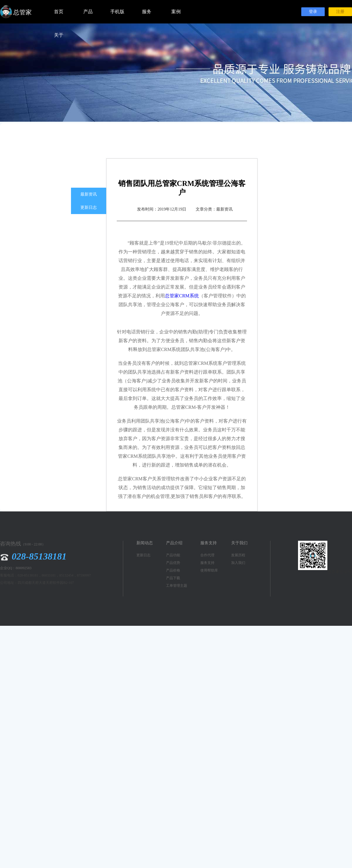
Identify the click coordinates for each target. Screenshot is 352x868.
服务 (147, 12)
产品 (88, 12)
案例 (176, 12)
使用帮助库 (209, 570)
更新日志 (89, 207)
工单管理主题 (177, 586)
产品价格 (173, 570)
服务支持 (207, 563)
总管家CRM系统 (182, 296)
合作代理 (207, 555)
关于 (59, 35)
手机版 (117, 12)
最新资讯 (89, 194)
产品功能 (173, 555)
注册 (340, 12)
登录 (313, 12)
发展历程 (238, 555)
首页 (59, 12)
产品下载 (173, 578)
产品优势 (173, 563)
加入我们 (238, 563)
